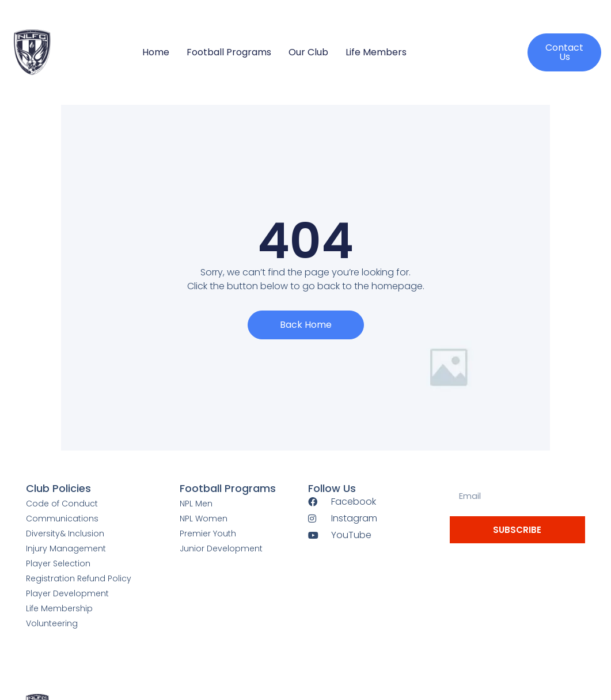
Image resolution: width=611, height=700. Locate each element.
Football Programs (229, 52)
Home (156, 52)
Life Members (376, 52)
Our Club (308, 52)
